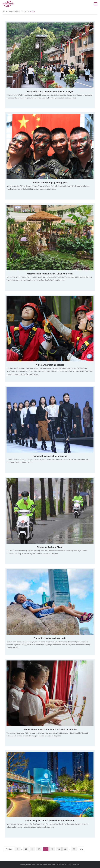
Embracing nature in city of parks (50, 638)
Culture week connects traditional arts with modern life (50, 729)
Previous (9, 849)
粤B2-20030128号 (64, 864)
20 (65, 849)
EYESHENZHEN (13, 12)
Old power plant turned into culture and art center (50, 821)
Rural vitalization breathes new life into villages (50, 91)
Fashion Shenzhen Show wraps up (50, 456)
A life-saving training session (50, 365)
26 (74, 849)
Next (81, 849)
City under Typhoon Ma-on (50, 547)
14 (26, 849)
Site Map (76, 864)
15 (32, 849)
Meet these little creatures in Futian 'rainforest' (50, 274)
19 (59, 849)
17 (46, 849)
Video (25, 12)
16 (39, 849)
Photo (32, 12)
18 (52, 849)
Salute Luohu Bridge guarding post (50, 183)
